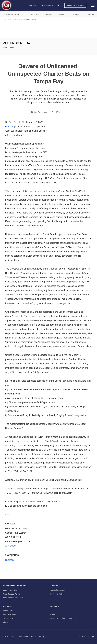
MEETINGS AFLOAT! (30, 20)
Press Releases (7, 20)
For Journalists (8, 618)
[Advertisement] (48, 29)
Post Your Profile (57, 594)
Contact (11, 546)
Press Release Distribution (13, 598)
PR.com (10, 127)
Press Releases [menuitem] (47, 5)
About (53, 611)
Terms (33, 637)
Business (18, 20)
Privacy (41, 637)
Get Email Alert (41, 112)
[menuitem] (59, 5)
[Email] (65, 112)
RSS (58, 112)
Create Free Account (58, 590)
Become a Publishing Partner (62, 618)
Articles (5, 622)
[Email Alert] (32, 112)
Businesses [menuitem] (31, 5)
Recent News (8, 611)
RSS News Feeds (9, 614)
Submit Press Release (75, 5)
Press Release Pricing (11, 594)
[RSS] (54, 112)
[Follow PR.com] (92, 637)
